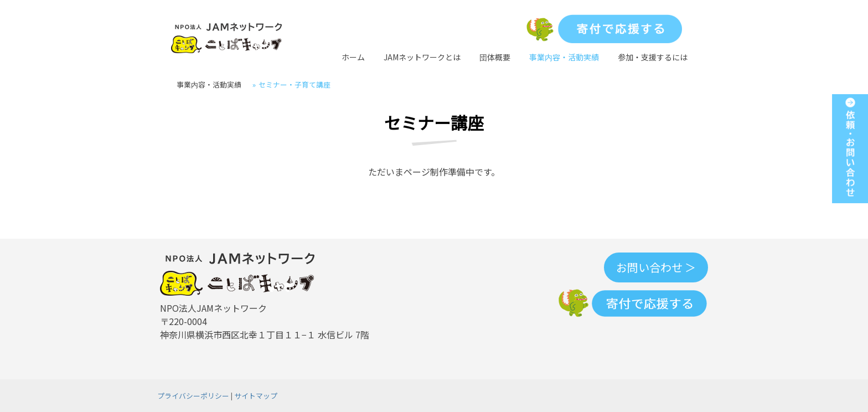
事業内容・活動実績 (564, 57)
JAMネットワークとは (422, 57)
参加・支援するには (653, 57)
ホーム (353, 57)
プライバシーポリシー (193, 396)
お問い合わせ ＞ (656, 267)
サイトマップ (256, 396)
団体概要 (495, 57)
